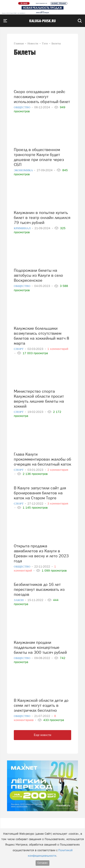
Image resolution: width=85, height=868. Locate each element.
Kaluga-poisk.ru (42, 21)
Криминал (23, 228)
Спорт (19, 349)
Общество (22, 107)
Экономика (24, 170)
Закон (19, 600)
